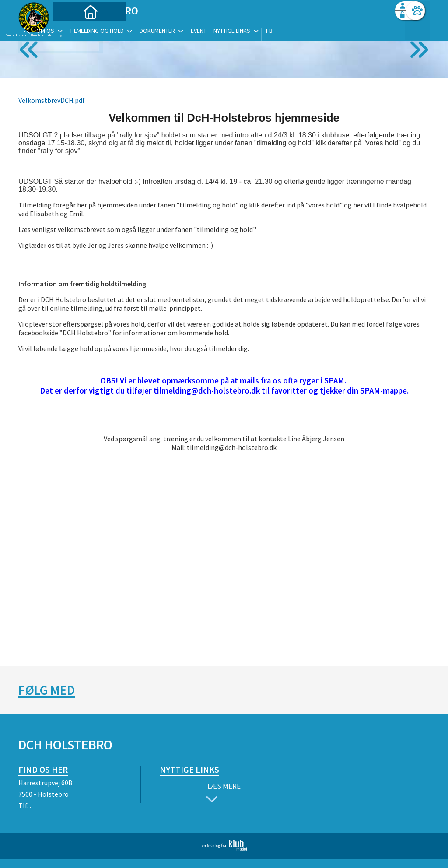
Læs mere (221, 794)
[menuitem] (73, 30)
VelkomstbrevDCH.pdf (52, 100)
